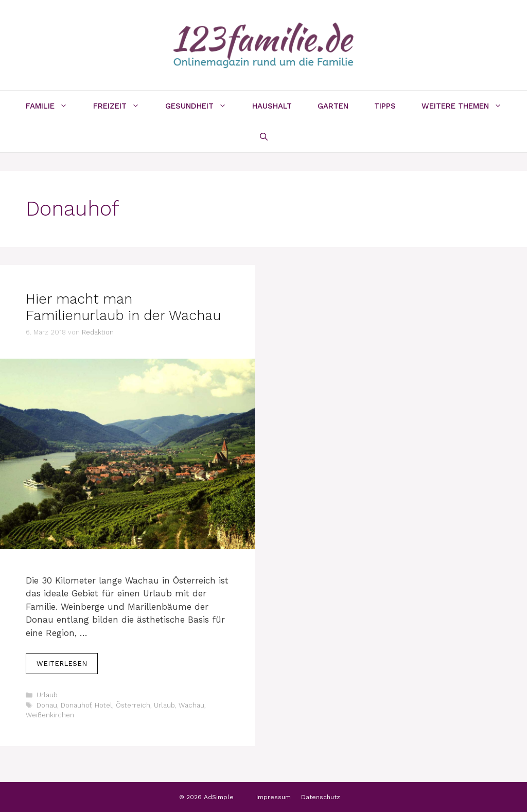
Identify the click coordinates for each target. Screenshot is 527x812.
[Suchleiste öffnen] (264, 137)
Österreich (133, 705)
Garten (333, 106)
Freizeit (123, 106)
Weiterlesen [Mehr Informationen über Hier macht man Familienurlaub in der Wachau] (62, 664)
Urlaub (47, 695)
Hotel (103, 705)
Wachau (191, 705)
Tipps (385, 106)
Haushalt (272, 106)
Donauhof (76, 705)
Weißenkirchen (50, 715)
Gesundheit (202, 106)
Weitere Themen (468, 106)
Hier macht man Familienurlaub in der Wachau (123, 307)
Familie (53, 106)
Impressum (274, 797)
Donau (47, 705)
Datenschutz (321, 797)
